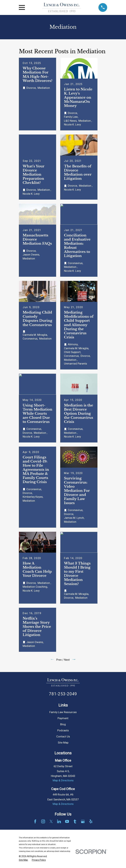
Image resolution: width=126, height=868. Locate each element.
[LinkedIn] (59, 821)
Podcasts (63, 731)
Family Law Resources (63, 712)
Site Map (63, 743)
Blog (63, 724)
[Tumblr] (75, 821)
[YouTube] (67, 821)
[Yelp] (91, 821)
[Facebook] (35, 821)
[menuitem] (23, 860)
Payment (63, 718)
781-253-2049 (63, 694)
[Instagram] (43, 821)
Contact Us (63, 737)
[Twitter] (51, 821)
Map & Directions (63, 781)
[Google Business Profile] (83, 821)
